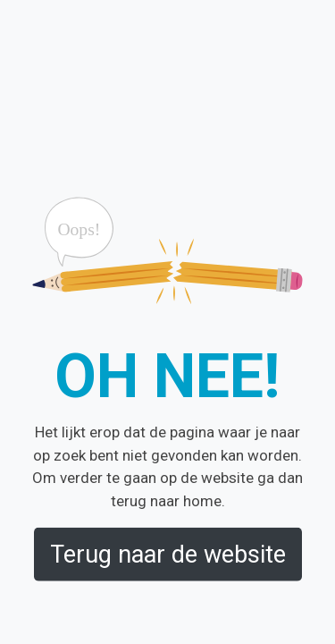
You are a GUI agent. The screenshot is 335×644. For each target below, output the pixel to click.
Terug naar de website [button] (168, 554)
